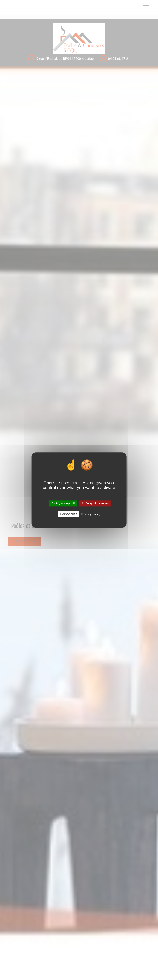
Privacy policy (91, 514)
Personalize (69, 514)
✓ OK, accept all (63, 503)
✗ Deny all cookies (95, 503)
